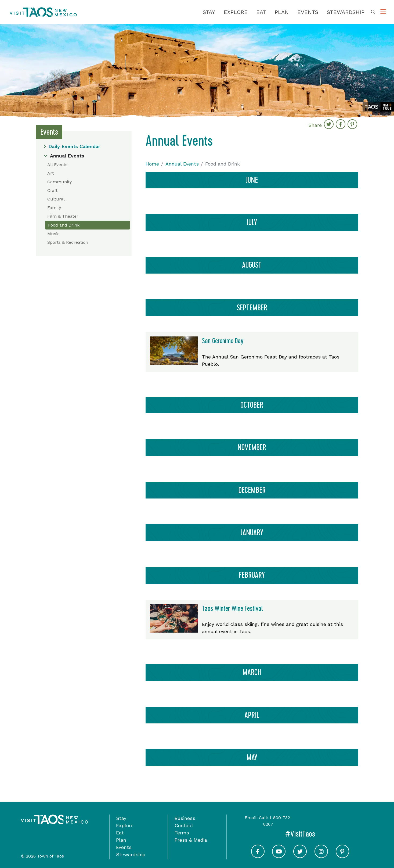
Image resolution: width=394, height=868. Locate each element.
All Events (57, 165)
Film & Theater (63, 216)
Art (50, 173)
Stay (209, 12)
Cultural (56, 199)
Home (152, 164)
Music (53, 234)
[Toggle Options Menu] (383, 12)
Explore (236, 12)
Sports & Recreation (68, 242)
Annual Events (64, 156)
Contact (184, 825)
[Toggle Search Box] (373, 12)
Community (59, 182)
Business (185, 818)
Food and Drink (64, 225)
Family (54, 208)
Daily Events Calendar (72, 146)
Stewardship (346, 12)
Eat (261, 12)
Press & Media (191, 840)
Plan (282, 12)
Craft (52, 190)
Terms (182, 833)
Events (308, 12)
